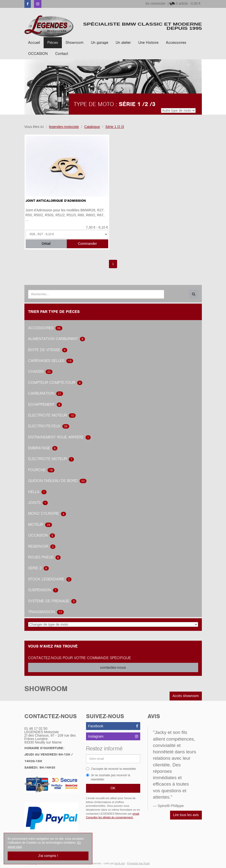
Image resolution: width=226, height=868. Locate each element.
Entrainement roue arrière (59, 437)
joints (38, 503)
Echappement (45, 404)
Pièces (53, 43)
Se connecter (155, 3)
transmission (46, 612)
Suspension (43, 590)
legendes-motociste (64, 127)
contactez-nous (113, 667)
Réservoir (42, 546)
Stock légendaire (50, 579)
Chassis (40, 372)
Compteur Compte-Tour (55, 383)
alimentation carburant (57, 339)
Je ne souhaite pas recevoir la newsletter (108, 777)
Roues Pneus (44, 557)
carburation (46, 393)
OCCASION (38, 54)
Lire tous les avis (186, 815)
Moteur (40, 525)
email (136, 814)
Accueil (34, 43)
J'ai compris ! (48, 856)
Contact (62, 54)
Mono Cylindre (47, 513)
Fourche (41, 470)
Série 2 (38, 568)
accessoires (45, 328)
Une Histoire (148, 43)
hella (37, 492)
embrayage (43, 448)
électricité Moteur (51, 459)
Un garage (100, 43)
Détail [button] (46, 244)
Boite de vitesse (48, 350)
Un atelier (123, 43)
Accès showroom (186, 696)
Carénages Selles (51, 361)
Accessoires (176, 43)
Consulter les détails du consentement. (110, 817)
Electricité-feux (49, 426)
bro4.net (120, 863)
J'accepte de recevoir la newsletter (111, 769)
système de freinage (52, 601)
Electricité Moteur (52, 415)
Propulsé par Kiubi (138, 863)
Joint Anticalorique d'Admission (56, 201)
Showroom (75, 43)
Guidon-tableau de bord (57, 481)
